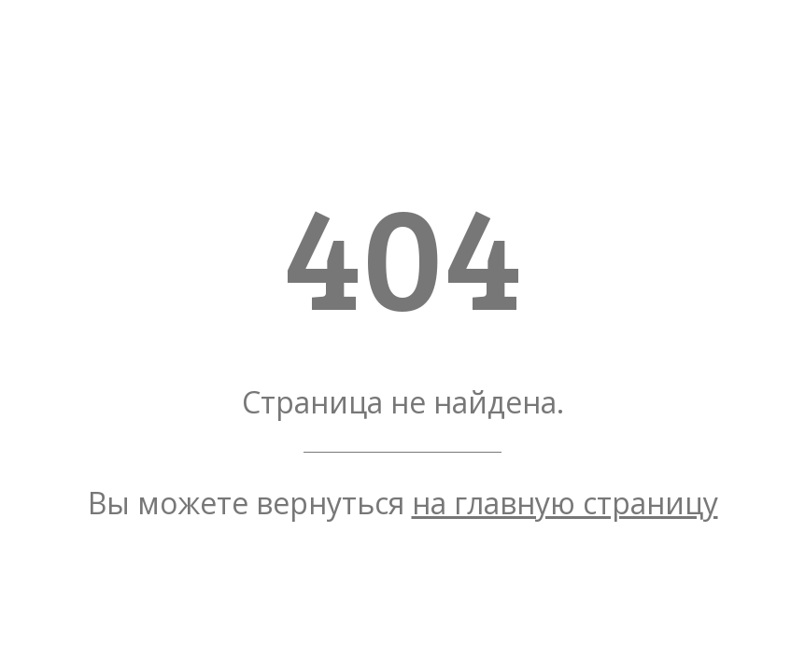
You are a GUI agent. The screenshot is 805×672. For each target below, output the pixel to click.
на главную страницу (565, 503)
